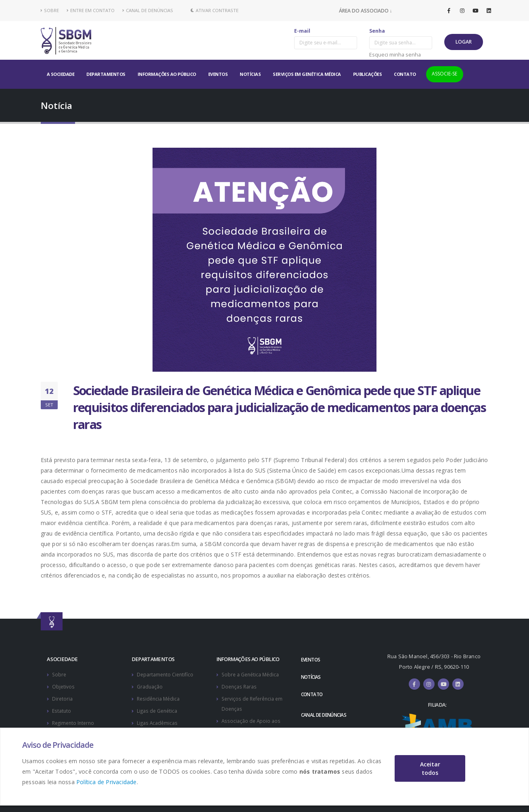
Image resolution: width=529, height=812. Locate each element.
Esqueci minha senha (395, 54)
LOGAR (464, 42)
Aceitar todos (430, 768)
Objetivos (64, 686)
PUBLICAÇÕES (368, 74)
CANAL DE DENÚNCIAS (148, 10)
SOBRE (50, 10)
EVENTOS (218, 74)
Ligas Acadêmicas (158, 721)
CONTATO (405, 74)
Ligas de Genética (158, 709)
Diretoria (63, 698)
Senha (377, 31)
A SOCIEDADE (61, 74)
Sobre (60, 674)
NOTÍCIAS (250, 74)
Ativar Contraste (214, 10)
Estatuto (62, 709)
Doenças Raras (240, 686)
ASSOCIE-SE (444, 74)
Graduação (150, 686)
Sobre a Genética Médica (252, 674)
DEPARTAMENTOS (106, 74)
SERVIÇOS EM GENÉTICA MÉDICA (307, 74)
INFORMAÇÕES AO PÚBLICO (167, 74)
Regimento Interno (75, 721)
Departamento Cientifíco (166, 674)
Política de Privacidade (107, 782)
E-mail (302, 31)
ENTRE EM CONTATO (91, 10)
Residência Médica (159, 698)
